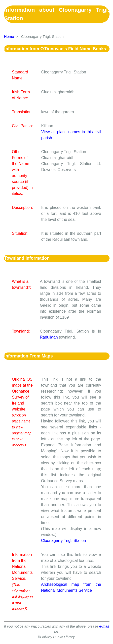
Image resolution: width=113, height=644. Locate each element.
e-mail (104, 626)
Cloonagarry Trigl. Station (63, 541)
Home (9, 36)
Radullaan (49, 337)
